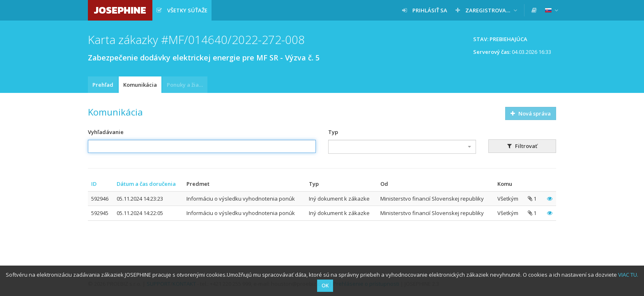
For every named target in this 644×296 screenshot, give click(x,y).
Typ (333, 132)
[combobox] (402, 147)
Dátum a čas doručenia (146, 184)
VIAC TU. (628, 275)
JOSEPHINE (120, 10)
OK (325, 286)
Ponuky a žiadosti (187, 85)
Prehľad (103, 85)
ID (94, 184)
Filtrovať (522, 146)
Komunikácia (140, 85)
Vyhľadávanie (106, 132)
